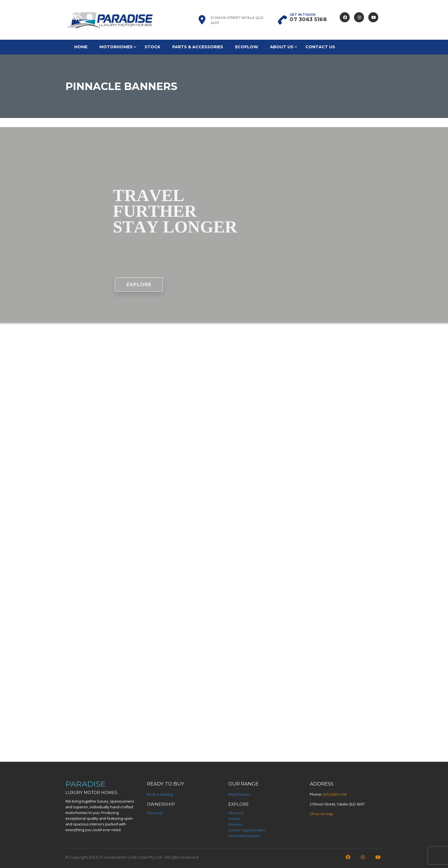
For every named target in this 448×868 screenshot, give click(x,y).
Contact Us (320, 47)
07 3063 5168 (308, 19)
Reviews (236, 824)
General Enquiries (244, 836)
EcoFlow (247, 47)
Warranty (155, 813)
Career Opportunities (247, 830)
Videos (234, 819)
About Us (282, 47)
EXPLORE (139, 284)
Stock (152, 47)
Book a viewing (160, 794)
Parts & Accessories (198, 47)
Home (81, 47)
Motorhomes (116, 47)
